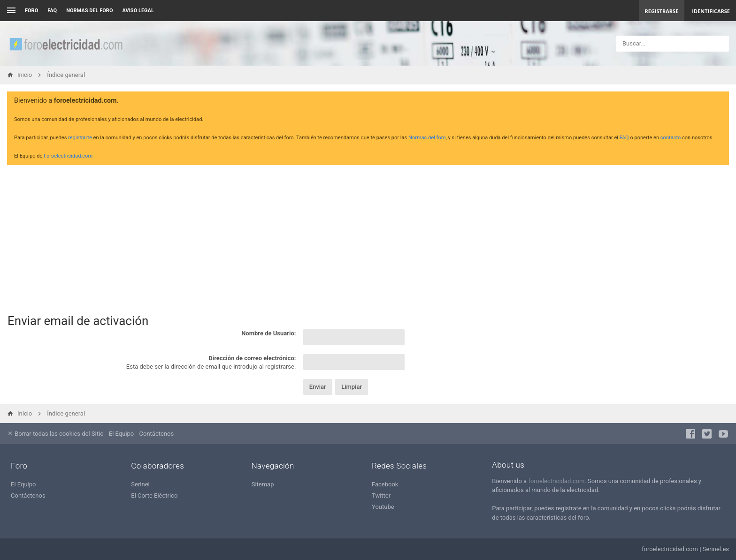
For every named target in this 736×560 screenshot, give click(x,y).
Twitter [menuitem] (381, 496)
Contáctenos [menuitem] (157, 434)
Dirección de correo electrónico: (252, 358)
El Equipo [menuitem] (121, 434)
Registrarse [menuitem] (662, 11)
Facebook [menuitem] (385, 484)
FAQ (52, 11)
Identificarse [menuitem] (711, 11)
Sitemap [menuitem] (263, 484)
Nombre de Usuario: (268, 333)
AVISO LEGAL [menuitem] (138, 11)
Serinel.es (716, 549)
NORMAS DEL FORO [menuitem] (89, 11)
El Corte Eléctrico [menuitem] (154, 496)
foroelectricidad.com (556, 481)
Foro (31, 11)
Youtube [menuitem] (383, 507)
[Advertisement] (368, 238)
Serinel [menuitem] (140, 484)
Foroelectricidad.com (68, 156)
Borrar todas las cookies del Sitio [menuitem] (55, 434)
